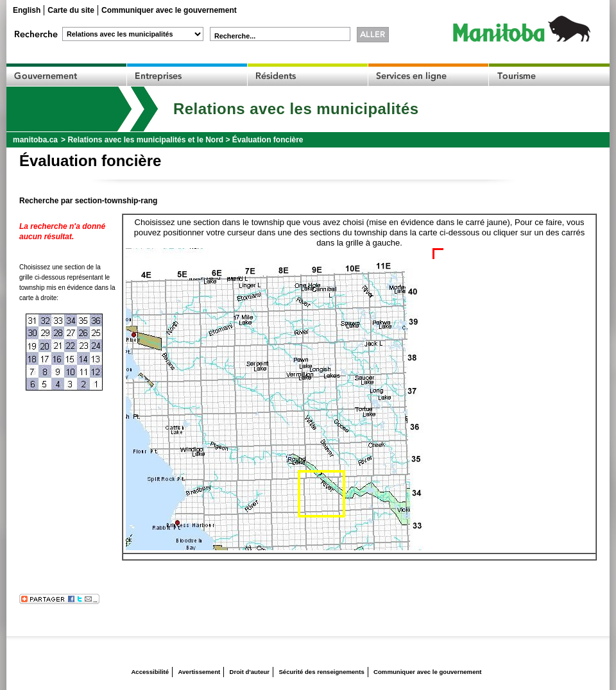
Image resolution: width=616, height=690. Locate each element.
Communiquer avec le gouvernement (169, 10)
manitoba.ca (35, 140)
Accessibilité (150, 672)
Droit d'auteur (250, 672)
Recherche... (235, 36)
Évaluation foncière (268, 140)
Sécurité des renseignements (321, 672)
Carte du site (71, 10)
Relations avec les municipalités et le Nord (145, 140)
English (27, 10)
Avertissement (199, 672)
